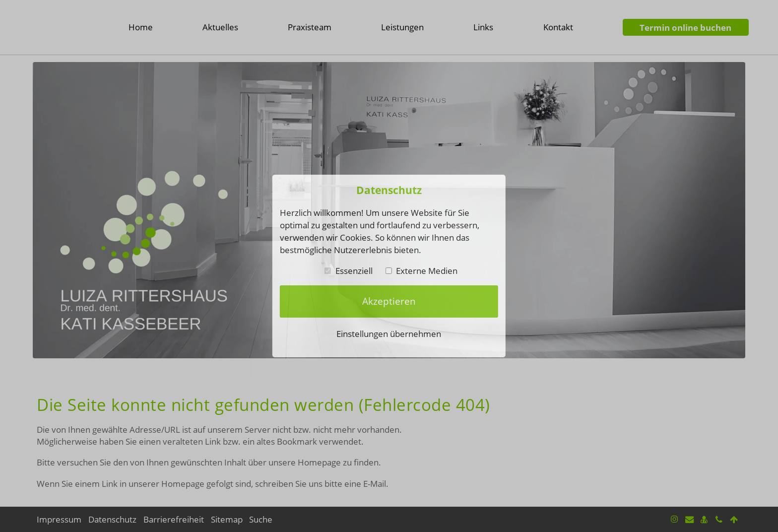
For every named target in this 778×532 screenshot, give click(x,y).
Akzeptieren (389, 301)
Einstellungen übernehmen (389, 333)
